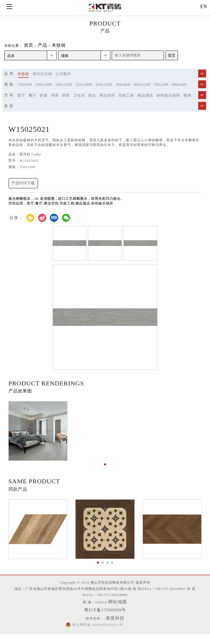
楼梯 (187, 101)
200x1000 (44, 90)
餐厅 (33, 101)
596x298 (161, 90)
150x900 (25, 90)
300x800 (123, 90)
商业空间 (107, 101)
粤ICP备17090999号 (105, 619)
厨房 (66, 101)
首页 (35, 50)
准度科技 (117, 627)
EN (204, 7)
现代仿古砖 (42, 79)
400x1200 (142, 90)
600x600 (179, 90)
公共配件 (63, 79)
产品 (51, 50)
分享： (16, 242)
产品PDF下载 (23, 204)
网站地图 (122, 611)
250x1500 (104, 90)
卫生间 (79, 101)
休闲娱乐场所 (168, 101)
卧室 (44, 101)
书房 (55, 101)
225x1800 (84, 90)
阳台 (92, 101)
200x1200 (64, 90)
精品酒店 (145, 101)
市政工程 (126, 101)
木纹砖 (69, 50)
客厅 (21, 101)
